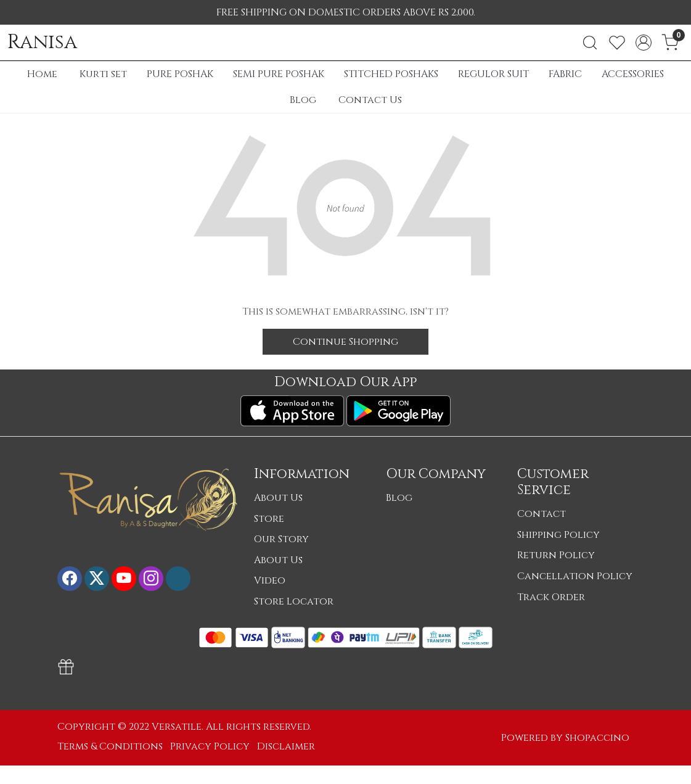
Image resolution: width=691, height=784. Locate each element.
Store (269, 519)
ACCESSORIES (633, 74)
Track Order (551, 597)
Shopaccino (597, 738)
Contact (542, 514)
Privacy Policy (210, 746)
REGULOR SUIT (493, 74)
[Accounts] (644, 43)
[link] (590, 43)
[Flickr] (178, 579)
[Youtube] (124, 579)
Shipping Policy (558, 535)
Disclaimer (286, 746)
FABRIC (565, 74)
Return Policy (556, 555)
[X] (97, 579)
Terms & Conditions (110, 746)
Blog (303, 100)
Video (270, 580)
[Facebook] (70, 579)
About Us (278, 498)
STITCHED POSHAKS (391, 74)
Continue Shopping (345, 342)
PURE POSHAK (180, 74)
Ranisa (42, 43)
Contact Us (370, 100)
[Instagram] (151, 579)
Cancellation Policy (575, 576)
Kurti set (103, 74)
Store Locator (294, 601)
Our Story (281, 539)
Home (42, 74)
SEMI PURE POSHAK (279, 74)
